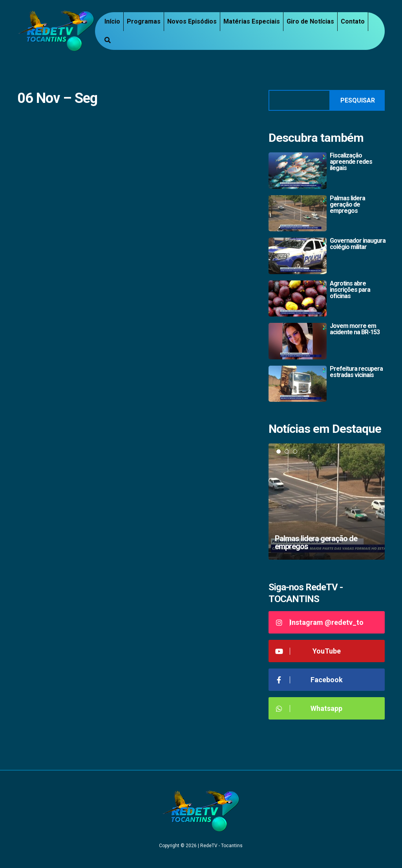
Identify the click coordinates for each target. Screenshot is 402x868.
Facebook (309, 680)
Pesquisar (358, 100)
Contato (353, 21)
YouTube (308, 651)
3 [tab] (295, 451)
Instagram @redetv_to (319, 622)
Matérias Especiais (252, 21)
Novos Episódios (192, 21)
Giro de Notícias (310, 21)
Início (112, 21)
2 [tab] (287, 451)
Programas (144, 21)
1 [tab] (279, 451)
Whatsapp (308, 708)
